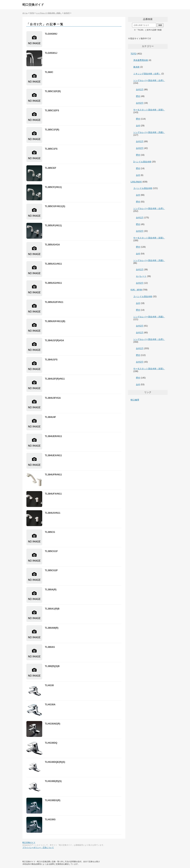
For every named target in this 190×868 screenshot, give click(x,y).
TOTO (134, 54)
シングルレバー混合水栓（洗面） (149, 132)
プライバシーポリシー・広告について (38, 848)
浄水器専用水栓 (141, 60)
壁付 (138, 96)
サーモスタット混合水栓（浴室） (149, 110)
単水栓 (136, 67)
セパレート (141, 276)
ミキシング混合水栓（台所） (147, 74)
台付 (138, 126)
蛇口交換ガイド (33, 5)
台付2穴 (140, 103)
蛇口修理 (135, 400)
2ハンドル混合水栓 (142, 162)
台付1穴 (140, 90)
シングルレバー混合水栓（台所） (149, 80)
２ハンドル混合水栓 (143, 188)
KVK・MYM (136, 290)
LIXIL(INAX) (136, 182)
